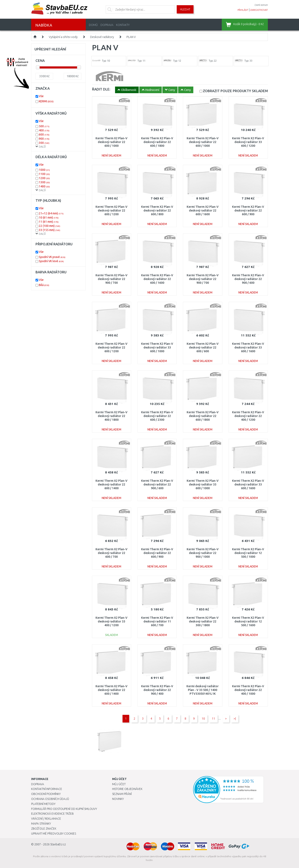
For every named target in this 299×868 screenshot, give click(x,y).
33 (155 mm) (50, 230)
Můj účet (119, 784)
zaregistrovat (259, 10)
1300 (44, 182)
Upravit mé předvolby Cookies (54, 834)
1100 (44, 174)
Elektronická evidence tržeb (52, 814)
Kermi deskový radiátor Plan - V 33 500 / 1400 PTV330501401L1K (203, 690)
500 (44, 126)
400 (44, 130)
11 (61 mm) (49, 222)
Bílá (44, 285)
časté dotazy (261, 5)
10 (203, 719)
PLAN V (131, 37)
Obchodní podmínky (46, 794)
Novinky (118, 799)
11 (213, 719)
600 (44, 134)
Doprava (107, 25)
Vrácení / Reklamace (46, 819)
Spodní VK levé (51, 261)
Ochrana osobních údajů (50, 799)
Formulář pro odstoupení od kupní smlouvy (64, 809)
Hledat (185, 9)
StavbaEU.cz (58, 844)
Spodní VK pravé (52, 257)
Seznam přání (122, 794)
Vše (41, 96)
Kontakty (123, 25)
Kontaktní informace (47, 789)
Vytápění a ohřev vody (63, 37)
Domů (93, 25)
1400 (44, 186)
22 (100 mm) (50, 226)
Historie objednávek (127, 789)
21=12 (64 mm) (51, 213)
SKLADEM (235, 91)
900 (44, 139)
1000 (44, 170)
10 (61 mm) (49, 218)
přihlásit (243, 10)
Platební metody (43, 804)
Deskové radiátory (102, 37)
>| (235, 719)
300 (44, 143)
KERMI (46, 101)
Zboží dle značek (44, 829)
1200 (44, 178)
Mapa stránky (41, 824)
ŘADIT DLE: (101, 89)
